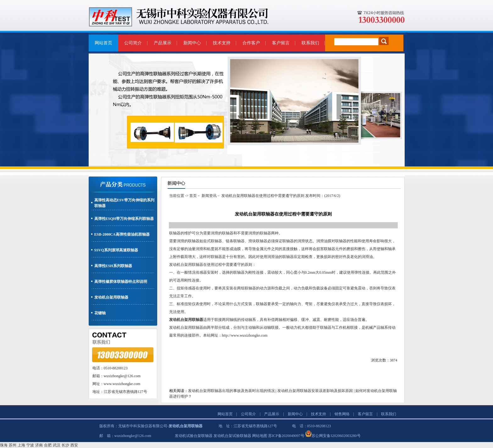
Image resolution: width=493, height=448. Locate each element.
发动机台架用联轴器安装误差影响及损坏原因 (315, 391)
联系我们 (310, 43)
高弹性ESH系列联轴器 (113, 266)
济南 (39, 445)
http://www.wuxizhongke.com (245, 335)
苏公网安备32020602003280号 (336, 436)
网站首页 (103, 43)
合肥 (48, 445)
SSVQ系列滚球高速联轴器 (116, 250)
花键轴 (100, 313)
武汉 (57, 445)
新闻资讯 (209, 196)
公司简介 (133, 43)
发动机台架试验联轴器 (232, 436)
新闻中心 (192, 43)
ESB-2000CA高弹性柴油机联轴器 (122, 234)
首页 (193, 196)
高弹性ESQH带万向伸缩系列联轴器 (124, 219)
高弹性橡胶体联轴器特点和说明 (121, 282)
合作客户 (251, 43)
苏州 (13, 445)
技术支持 (222, 43)
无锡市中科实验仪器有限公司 (143, 426)
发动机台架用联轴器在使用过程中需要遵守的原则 (263, 196)
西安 (74, 445)
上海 (21, 445)
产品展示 (163, 43)
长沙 (65, 445)
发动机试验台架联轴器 (194, 436)
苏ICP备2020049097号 (286, 436)
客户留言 (281, 43)
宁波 (30, 445)
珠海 (4, 445)
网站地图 (260, 436)
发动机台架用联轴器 (111, 297)
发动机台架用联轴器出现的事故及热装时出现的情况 (231, 391)
